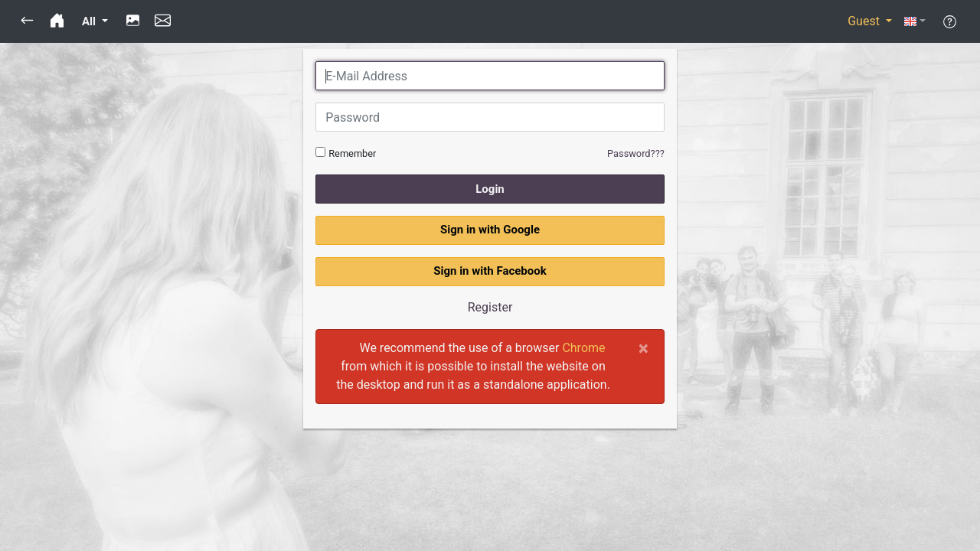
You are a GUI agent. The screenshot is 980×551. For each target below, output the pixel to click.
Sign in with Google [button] (490, 230)
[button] (27, 21)
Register (490, 307)
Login (490, 189)
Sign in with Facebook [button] (490, 271)
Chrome (583, 348)
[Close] (644, 348)
